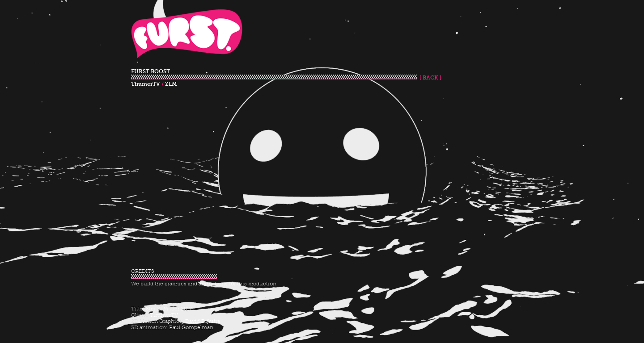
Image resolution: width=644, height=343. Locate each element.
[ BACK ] (429, 78)
